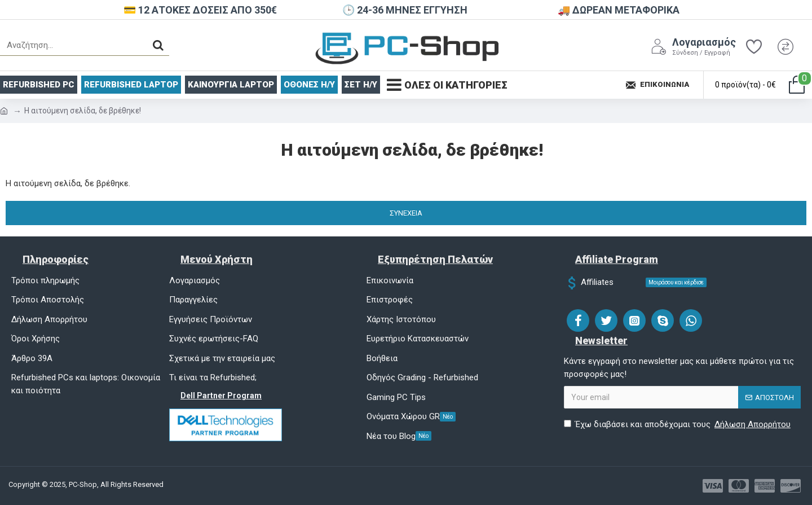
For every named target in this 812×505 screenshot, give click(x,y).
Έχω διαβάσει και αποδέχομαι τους (678, 425)
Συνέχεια (406, 213)
